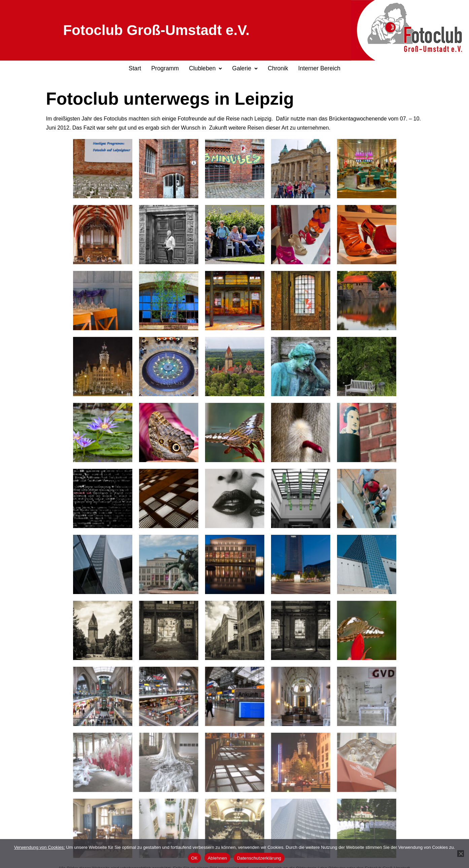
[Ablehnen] (461, 854)
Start (135, 68)
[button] (205, 69)
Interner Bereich (319, 68)
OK (194, 858)
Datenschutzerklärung (259, 858)
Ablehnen (217, 858)
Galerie (245, 68)
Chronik (278, 68)
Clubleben (205, 68)
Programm (165, 68)
